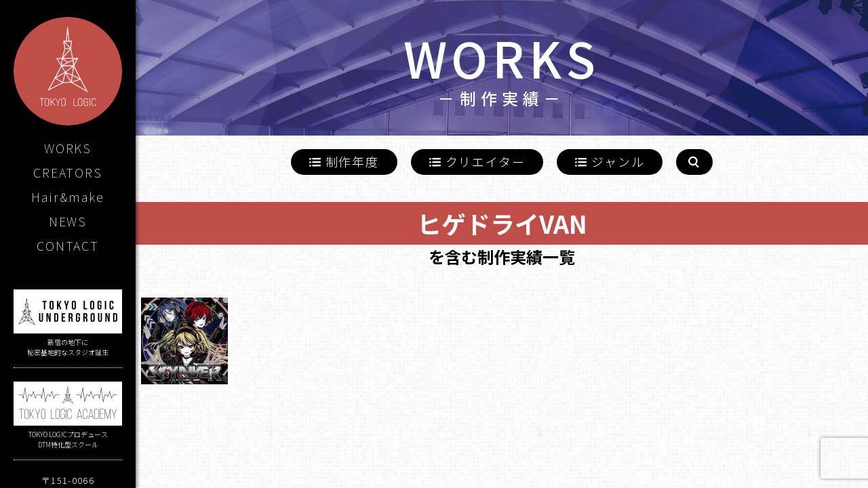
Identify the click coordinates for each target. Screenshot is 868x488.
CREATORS (67, 172)
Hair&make (67, 197)
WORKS (68, 148)
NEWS (68, 221)
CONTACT (68, 245)
